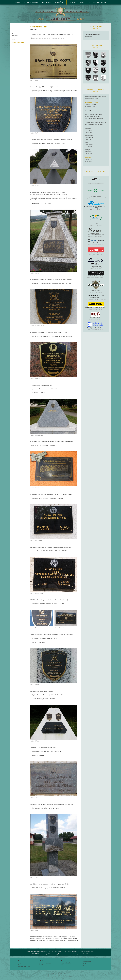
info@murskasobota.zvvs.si (98, 123)
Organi (14, 39)
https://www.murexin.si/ (96, 309)
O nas (20, 963)
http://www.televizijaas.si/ (96, 330)
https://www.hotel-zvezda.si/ (96, 237)
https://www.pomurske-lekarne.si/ (96, 198)
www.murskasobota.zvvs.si (96, 125)
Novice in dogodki (66, 963)
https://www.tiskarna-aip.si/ (96, 183)
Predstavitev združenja (16, 35)
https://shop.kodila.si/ (96, 319)
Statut (41, 965)
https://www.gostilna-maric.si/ (96, 278)
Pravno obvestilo (86, 962)
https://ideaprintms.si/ (96, 255)
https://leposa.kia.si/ (96, 268)
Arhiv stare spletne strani (46, 963)
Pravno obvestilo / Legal (72, 954)
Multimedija (64, 965)
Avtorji (83, 965)
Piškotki (84, 963)
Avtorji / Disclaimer (59, 954)
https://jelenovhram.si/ (96, 292)
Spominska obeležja (18, 42)
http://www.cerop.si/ (96, 225)
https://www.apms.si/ (96, 210)
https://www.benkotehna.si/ (96, 245)
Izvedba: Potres (85, 954)
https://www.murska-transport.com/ (96, 299)
